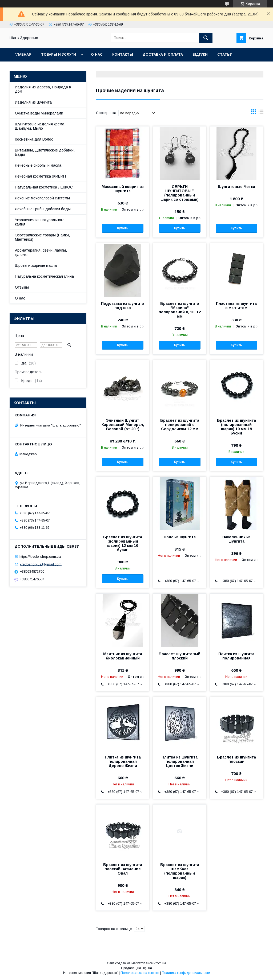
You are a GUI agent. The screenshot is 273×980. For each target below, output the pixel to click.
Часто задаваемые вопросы (45, 68)
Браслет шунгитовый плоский (180, 656)
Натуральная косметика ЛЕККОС (44, 187)
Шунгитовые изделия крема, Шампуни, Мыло (40, 126)
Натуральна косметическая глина (44, 276)
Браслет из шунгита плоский (236, 759)
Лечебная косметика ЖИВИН (40, 176)
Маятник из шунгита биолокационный (123, 656)
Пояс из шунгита (180, 537)
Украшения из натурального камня (40, 222)
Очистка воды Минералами (39, 113)
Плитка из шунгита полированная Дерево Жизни (123, 761)
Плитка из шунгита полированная (236, 656)
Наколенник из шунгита (236, 539)
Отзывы (22, 287)
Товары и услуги (59, 54)
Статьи (225, 54)
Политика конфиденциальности (186, 973)
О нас (97, 54)
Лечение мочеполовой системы (42, 198)
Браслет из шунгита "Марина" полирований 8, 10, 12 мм (180, 310)
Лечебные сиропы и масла (38, 165)
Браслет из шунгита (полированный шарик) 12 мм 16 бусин (123, 543)
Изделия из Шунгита (33, 102)
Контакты (123, 54)
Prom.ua (160, 963)
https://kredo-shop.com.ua (40, 557)
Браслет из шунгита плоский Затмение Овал (123, 869)
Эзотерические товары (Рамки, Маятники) (42, 237)
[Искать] (206, 38)
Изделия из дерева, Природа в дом (43, 89)
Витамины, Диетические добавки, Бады (45, 152)
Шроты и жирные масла (36, 265)
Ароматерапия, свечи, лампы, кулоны (41, 252)
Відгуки (200, 54)
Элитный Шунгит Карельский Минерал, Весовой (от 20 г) (123, 425)
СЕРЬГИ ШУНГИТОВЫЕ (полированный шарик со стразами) (180, 193)
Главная (23, 54)
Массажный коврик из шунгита (123, 189)
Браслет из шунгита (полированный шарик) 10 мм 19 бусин (236, 427)
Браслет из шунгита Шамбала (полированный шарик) (180, 871)
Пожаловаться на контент (140, 973)
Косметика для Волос (34, 139)
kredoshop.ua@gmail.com (41, 564)
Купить (123, 228)
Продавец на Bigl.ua (136, 968)
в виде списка (261, 113)
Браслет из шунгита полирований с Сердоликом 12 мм (180, 425)
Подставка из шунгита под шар (123, 306)
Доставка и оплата (163, 54)
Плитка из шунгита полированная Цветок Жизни (180, 761)
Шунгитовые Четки (236, 187)
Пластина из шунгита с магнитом (236, 306)
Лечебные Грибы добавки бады (43, 209)
